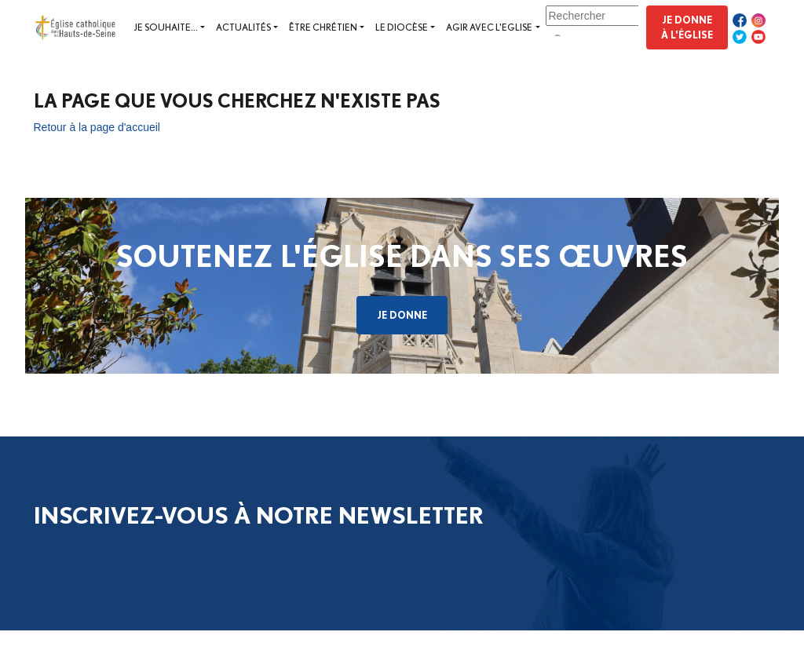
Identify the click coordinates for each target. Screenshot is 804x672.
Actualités (243, 27)
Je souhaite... (166, 27)
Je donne (402, 315)
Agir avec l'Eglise (489, 27)
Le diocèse (402, 27)
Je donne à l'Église (687, 27)
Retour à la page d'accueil (97, 127)
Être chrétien (323, 27)
